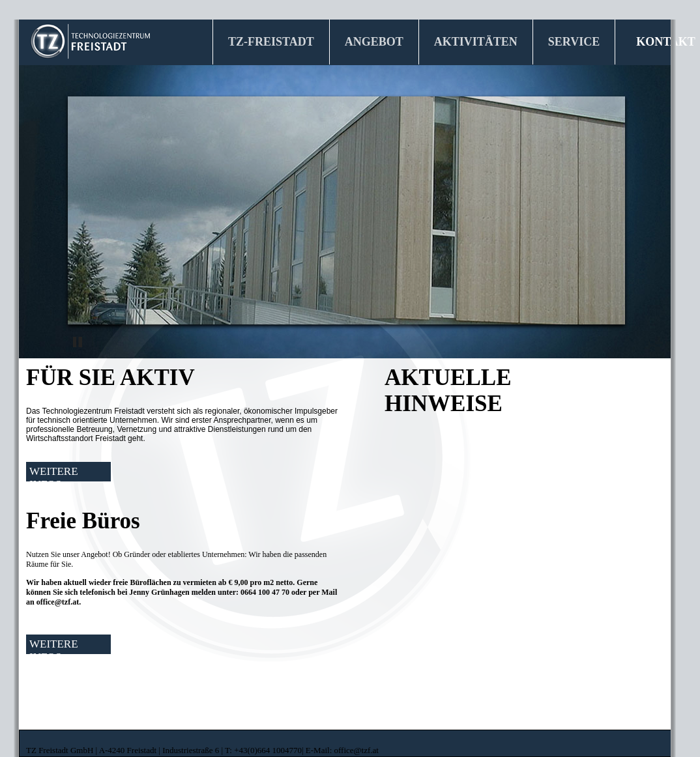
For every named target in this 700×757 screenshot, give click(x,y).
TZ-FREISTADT (276, 38)
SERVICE (579, 38)
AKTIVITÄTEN (481, 38)
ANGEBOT (379, 38)
